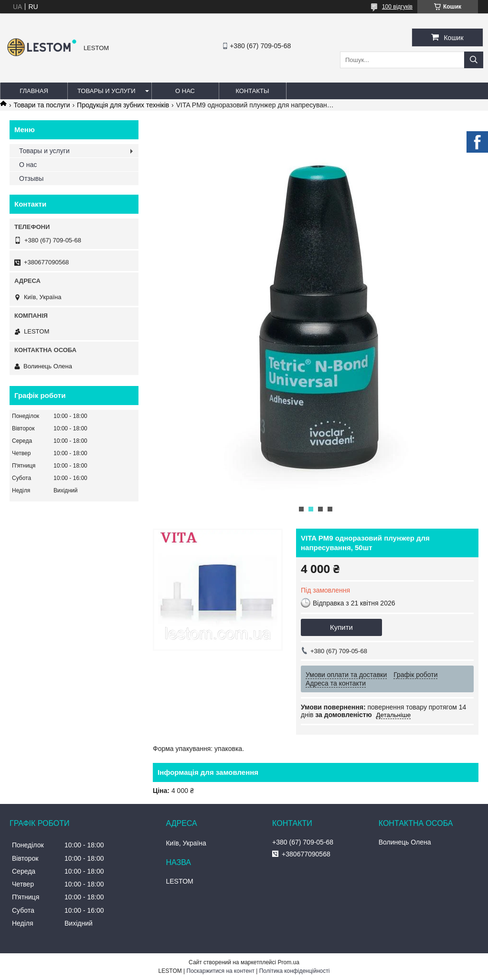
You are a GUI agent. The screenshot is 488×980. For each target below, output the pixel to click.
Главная (34, 91)
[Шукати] (474, 60)
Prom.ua (289, 962)
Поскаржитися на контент (221, 971)
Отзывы (31, 178)
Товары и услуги (106, 91)
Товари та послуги (42, 105)
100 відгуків (397, 7)
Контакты (252, 91)
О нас (185, 91)
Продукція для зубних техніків (123, 105)
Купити (341, 627)
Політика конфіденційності (295, 971)
